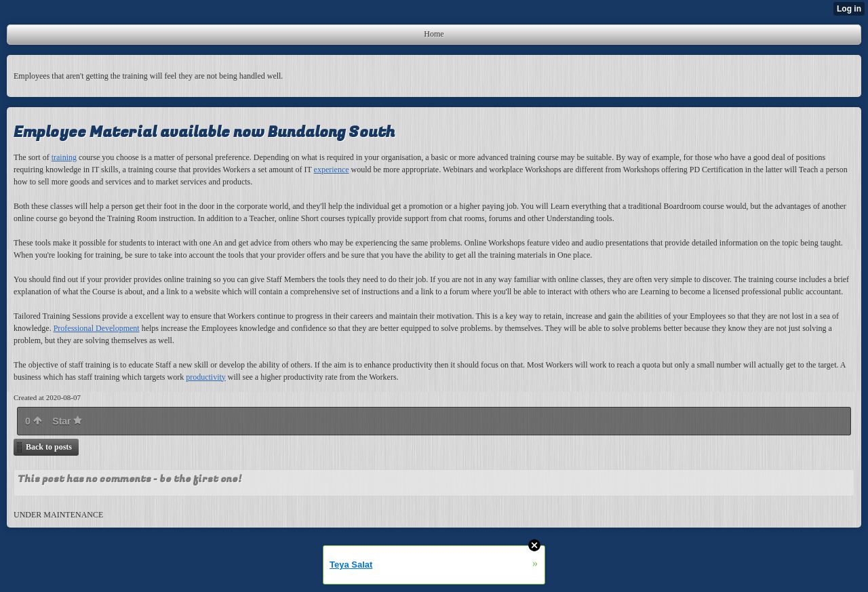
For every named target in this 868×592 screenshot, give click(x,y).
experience (332, 170)
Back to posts (49, 447)
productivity (206, 377)
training (64, 157)
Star (67, 421)
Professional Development (97, 328)
